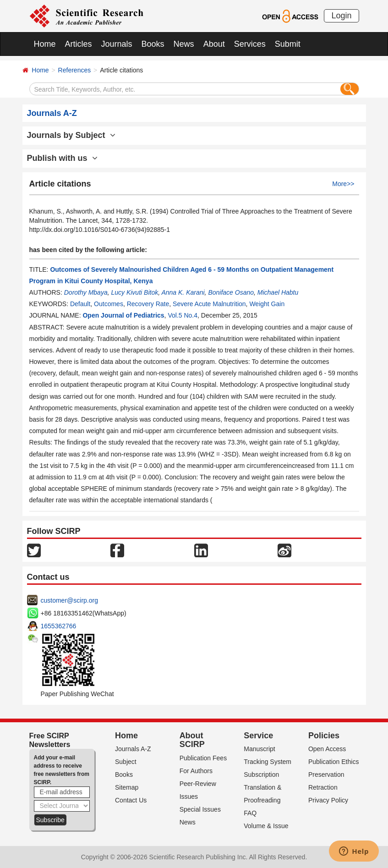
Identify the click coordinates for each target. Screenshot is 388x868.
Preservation (326, 775)
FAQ (250, 813)
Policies (324, 736)
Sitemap (127, 787)
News (184, 44)
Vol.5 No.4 (183, 315)
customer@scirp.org (69, 600)
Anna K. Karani (183, 292)
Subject (126, 762)
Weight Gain (267, 304)
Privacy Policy (328, 800)
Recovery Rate (148, 304)
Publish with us (62, 158)
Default (80, 304)
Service (258, 736)
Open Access (327, 749)
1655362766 (59, 626)
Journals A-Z (133, 749)
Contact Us (131, 800)
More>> (343, 184)
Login (341, 16)
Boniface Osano (231, 292)
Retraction (323, 787)
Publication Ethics (334, 762)
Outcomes (109, 304)
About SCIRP (192, 740)
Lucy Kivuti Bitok (134, 292)
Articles (79, 44)
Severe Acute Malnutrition (209, 304)
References (75, 70)
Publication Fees (203, 758)
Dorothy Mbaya (86, 292)
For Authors (196, 771)
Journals (117, 44)
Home (45, 44)
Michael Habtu (278, 292)
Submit (288, 44)
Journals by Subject (71, 135)
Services (250, 44)
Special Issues (200, 809)
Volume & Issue (266, 826)
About (214, 44)
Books (153, 44)
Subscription (261, 775)
